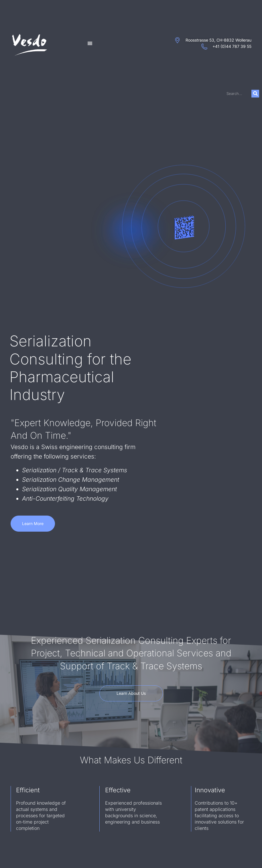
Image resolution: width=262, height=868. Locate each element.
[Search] (255, 94)
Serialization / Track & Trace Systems (75, 470)
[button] (90, 43)
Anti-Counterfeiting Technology (65, 499)
